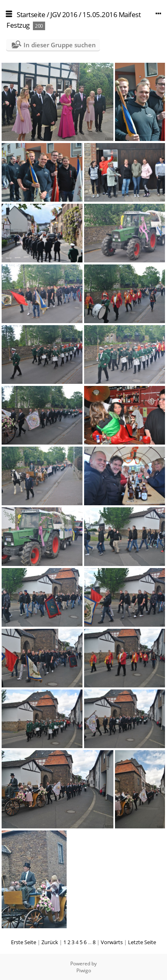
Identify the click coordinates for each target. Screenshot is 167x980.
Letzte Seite (142, 942)
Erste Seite (24, 942)
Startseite (31, 14)
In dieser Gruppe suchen (60, 45)
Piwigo (84, 970)
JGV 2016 (64, 14)
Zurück (50, 942)
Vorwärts (112, 942)
